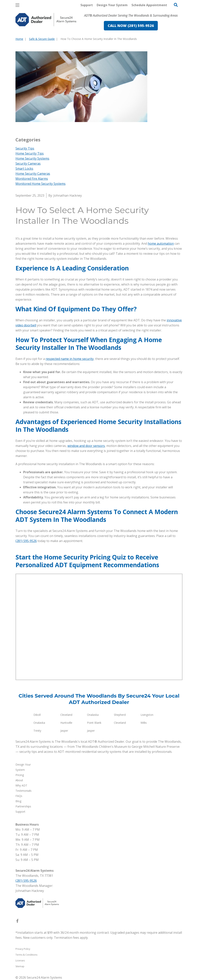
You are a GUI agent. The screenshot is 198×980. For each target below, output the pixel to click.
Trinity (37, 731)
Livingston (147, 715)
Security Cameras (28, 163)
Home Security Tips (30, 153)
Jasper (64, 731)
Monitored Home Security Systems (41, 184)
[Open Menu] (17, 5)
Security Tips (25, 148)
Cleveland (66, 715)
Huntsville (66, 723)
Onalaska (93, 715)
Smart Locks (24, 169)
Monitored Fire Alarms (32, 179)
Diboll (37, 715)
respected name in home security (70, 359)
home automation (161, 243)
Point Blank (94, 723)
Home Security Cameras (33, 174)
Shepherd (120, 715)
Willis (144, 723)
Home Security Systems (32, 158)
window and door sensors (86, 446)
